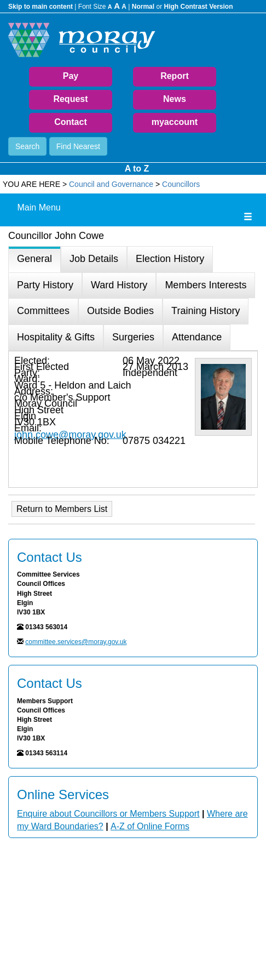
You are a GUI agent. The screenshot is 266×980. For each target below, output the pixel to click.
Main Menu (39, 207)
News (175, 99)
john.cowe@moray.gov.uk (70, 435)
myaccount (175, 122)
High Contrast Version (198, 7)
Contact (71, 122)
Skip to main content (41, 7)
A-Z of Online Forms (150, 826)
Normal (143, 7)
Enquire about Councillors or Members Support (108, 814)
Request (70, 99)
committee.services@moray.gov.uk (76, 642)
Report (175, 76)
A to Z (137, 169)
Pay (71, 76)
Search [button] (27, 146)
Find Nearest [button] (78, 146)
